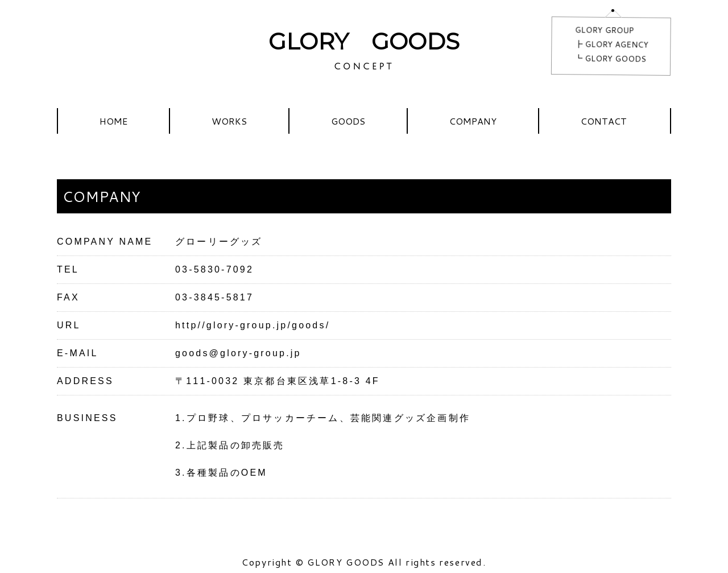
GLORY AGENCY (617, 45)
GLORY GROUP (605, 30)
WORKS (229, 121)
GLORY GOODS (364, 41)
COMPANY (473, 121)
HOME (113, 121)
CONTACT (604, 121)
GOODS (348, 121)
